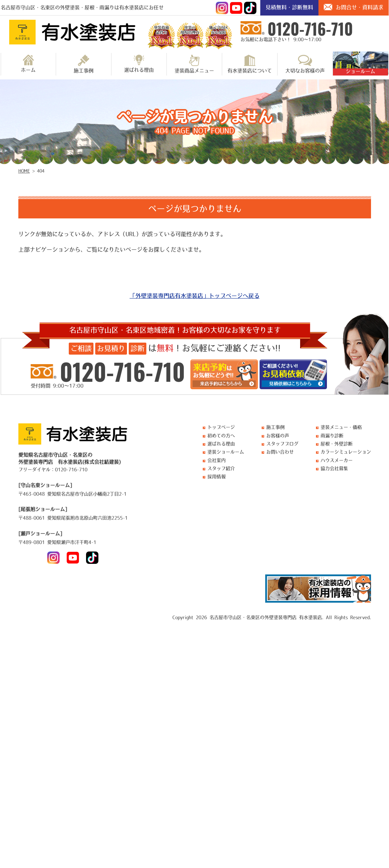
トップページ (221, 427)
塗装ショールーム (226, 452)
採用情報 (217, 477)
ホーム (28, 64)
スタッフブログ (282, 444)
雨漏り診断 (332, 436)
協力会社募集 (334, 468)
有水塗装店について (250, 64)
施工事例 (84, 64)
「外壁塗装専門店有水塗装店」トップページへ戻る (195, 296)
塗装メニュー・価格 (341, 427)
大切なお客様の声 (305, 64)
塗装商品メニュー (194, 64)
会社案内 (217, 460)
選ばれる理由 (139, 64)
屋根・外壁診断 (337, 444)
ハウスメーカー (337, 460)
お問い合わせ (280, 452)
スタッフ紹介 (221, 468)
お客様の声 (278, 436)
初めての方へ (221, 436)
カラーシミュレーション (346, 452)
